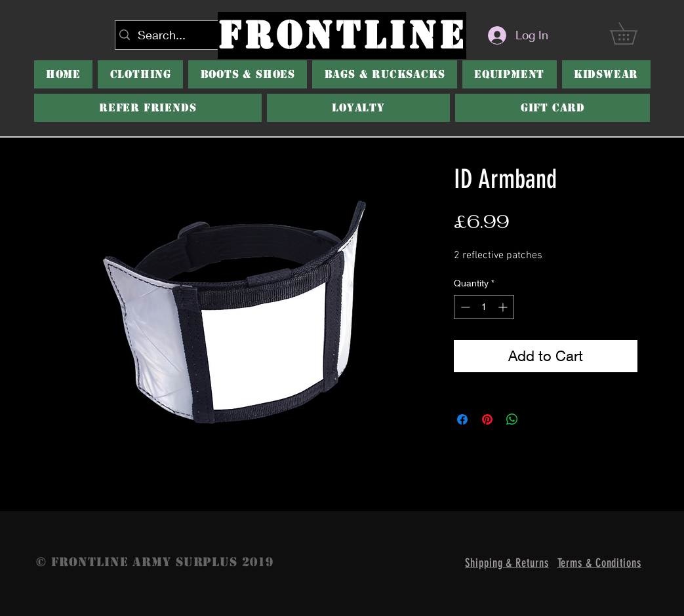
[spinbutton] (484, 307)
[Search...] (182, 35)
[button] (248, 74)
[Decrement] (464, 307)
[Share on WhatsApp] (512, 419)
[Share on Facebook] (462, 419)
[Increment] (504, 307)
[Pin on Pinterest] (487, 419)
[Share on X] (537, 419)
